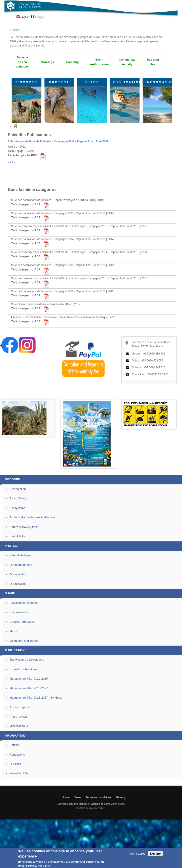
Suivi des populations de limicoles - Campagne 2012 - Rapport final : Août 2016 (58, 141)
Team (77, 797)
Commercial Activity (127, 62)
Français (38, 17)
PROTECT (59, 82)
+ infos (12, 163)
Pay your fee (153, 62)
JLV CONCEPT (97, 808)
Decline (155, 854)
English (23, 17)
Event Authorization (99, 62)
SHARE (92, 82)
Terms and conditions (98, 797)
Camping (72, 62)
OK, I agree (138, 854)
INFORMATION (159, 82)
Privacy (121, 797)
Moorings (47, 62)
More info (44, 866)
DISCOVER (26, 82)
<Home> (15, 30)
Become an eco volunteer (22, 62)
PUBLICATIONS (126, 82)
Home (15, 126)
